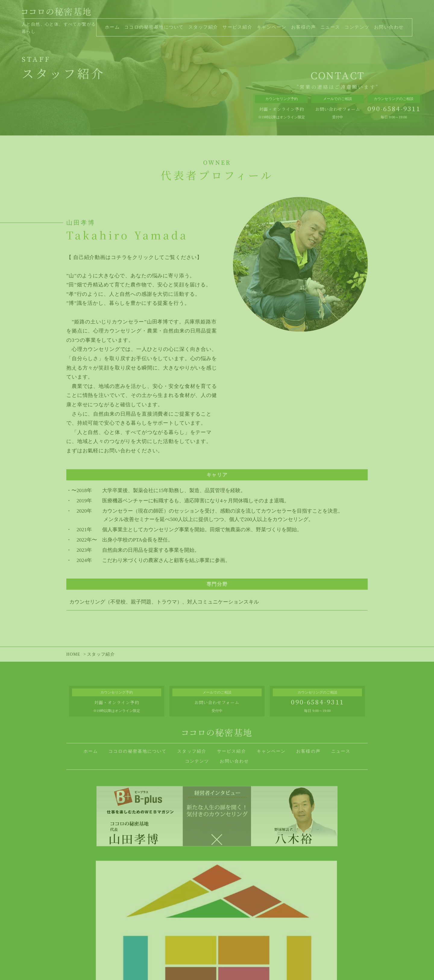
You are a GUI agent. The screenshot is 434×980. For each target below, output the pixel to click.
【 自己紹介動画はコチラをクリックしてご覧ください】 (134, 257)
